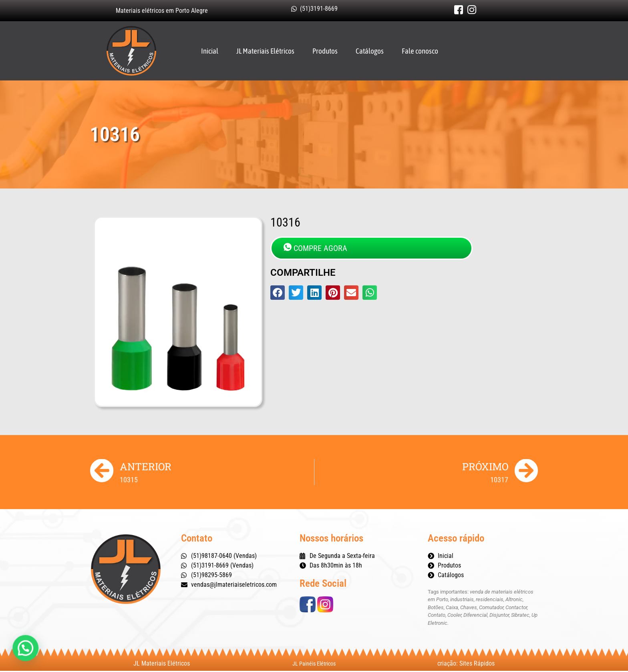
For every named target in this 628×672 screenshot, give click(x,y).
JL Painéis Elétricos (314, 665)
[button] (278, 293)
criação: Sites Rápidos (466, 665)
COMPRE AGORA (315, 249)
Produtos (325, 51)
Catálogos (370, 51)
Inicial (210, 51)
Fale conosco (420, 51)
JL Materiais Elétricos (265, 51)
